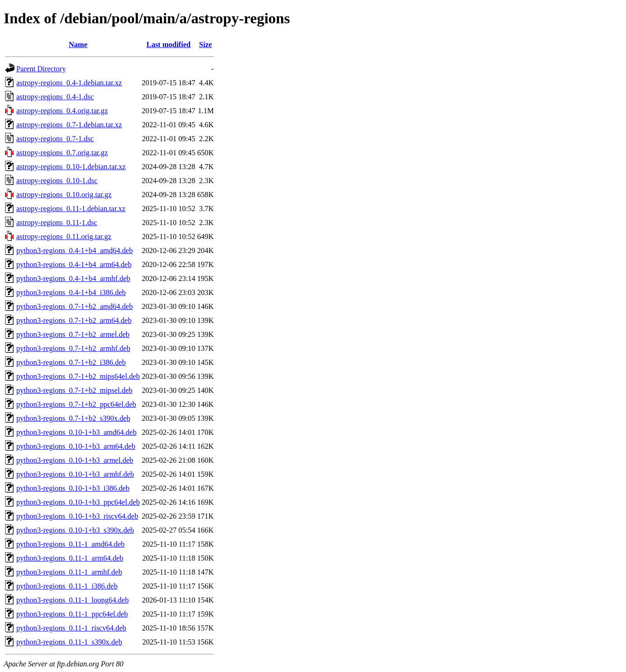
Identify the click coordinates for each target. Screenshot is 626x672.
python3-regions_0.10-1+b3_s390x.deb (75, 530)
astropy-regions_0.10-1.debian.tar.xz (71, 167)
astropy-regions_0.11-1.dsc (57, 223)
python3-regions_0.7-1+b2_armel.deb (73, 334)
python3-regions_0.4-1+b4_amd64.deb (75, 250)
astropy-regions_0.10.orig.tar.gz (64, 195)
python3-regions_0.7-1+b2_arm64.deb (74, 320)
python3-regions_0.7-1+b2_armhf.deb (73, 348)
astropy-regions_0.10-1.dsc (57, 181)
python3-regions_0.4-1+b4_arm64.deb (74, 264)
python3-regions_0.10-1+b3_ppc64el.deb (78, 502)
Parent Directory (41, 69)
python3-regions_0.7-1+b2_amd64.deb (75, 306)
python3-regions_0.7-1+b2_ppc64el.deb (76, 404)
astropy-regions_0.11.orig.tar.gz (64, 237)
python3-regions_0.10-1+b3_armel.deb (75, 460)
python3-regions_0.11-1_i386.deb (67, 586)
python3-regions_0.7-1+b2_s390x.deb (73, 418)
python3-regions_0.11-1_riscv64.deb (71, 628)
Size (206, 45)
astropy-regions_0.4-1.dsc (55, 97)
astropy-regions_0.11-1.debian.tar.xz (71, 209)
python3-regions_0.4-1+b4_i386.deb (71, 292)
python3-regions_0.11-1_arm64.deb (70, 558)
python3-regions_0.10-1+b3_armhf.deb (75, 474)
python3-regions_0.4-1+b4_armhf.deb (73, 278)
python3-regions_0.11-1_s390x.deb (69, 642)
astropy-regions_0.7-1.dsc (55, 139)
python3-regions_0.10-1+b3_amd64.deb (76, 432)
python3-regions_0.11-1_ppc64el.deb (72, 614)
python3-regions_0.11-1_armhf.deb (69, 572)
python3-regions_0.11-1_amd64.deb (70, 544)
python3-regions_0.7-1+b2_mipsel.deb (74, 390)
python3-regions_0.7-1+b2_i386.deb (71, 362)
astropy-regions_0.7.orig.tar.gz (62, 153)
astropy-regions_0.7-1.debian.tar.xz (69, 125)
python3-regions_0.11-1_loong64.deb (72, 600)
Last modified (169, 45)
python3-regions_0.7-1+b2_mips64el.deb (78, 376)
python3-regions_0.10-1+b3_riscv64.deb (77, 516)
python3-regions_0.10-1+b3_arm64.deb (76, 446)
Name (78, 45)
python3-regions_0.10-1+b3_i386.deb (73, 488)
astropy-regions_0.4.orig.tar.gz (62, 111)
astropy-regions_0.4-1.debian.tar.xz (69, 83)
